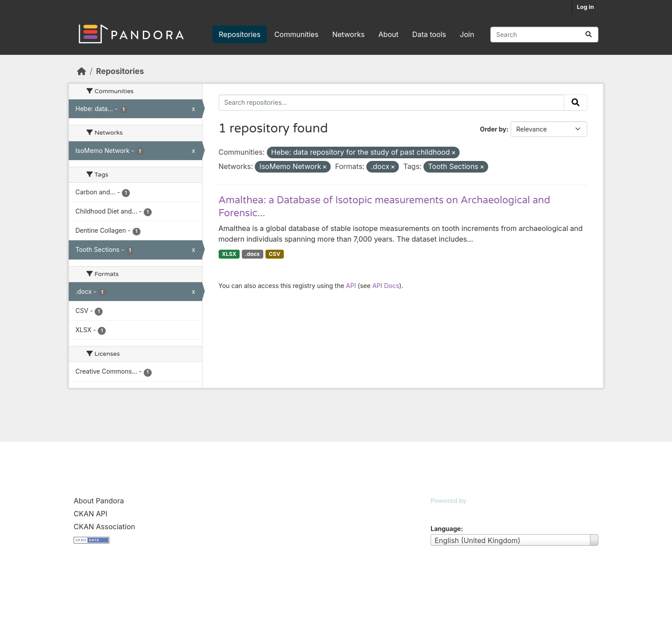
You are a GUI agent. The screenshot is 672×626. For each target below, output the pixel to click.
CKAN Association (104, 527)
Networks (348, 34)
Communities (297, 34)
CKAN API (91, 514)
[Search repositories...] (544, 35)
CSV (274, 254)
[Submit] (589, 35)
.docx (253, 254)
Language (446, 529)
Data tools (429, 34)
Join (467, 34)
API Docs (386, 286)
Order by (493, 129)
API (351, 286)
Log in (585, 7)
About (388, 34)
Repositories (240, 34)
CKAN (446, 512)
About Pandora (99, 501)
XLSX (229, 254)
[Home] (82, 71)
